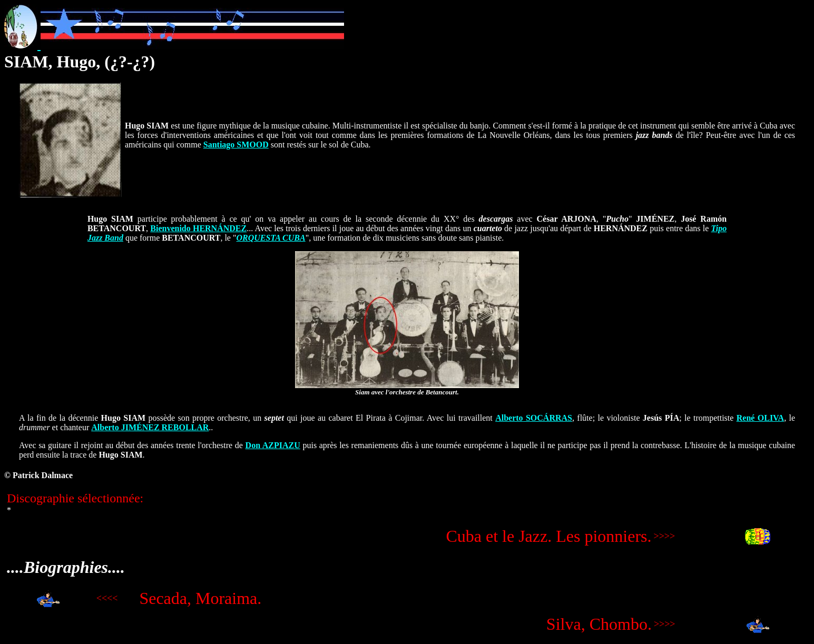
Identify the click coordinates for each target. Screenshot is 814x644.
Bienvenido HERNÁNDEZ (198, 228)
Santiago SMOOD (236, 145)
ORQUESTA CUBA (271, 238)
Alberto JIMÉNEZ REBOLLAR (150, 427)
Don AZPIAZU (273, 445)
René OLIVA (760, 418)
